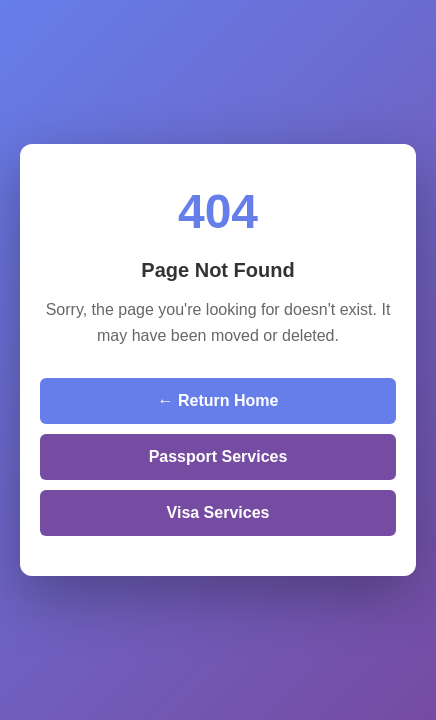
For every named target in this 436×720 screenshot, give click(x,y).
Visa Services (218, 512)
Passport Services (218, 456)
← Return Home (218, 400)
